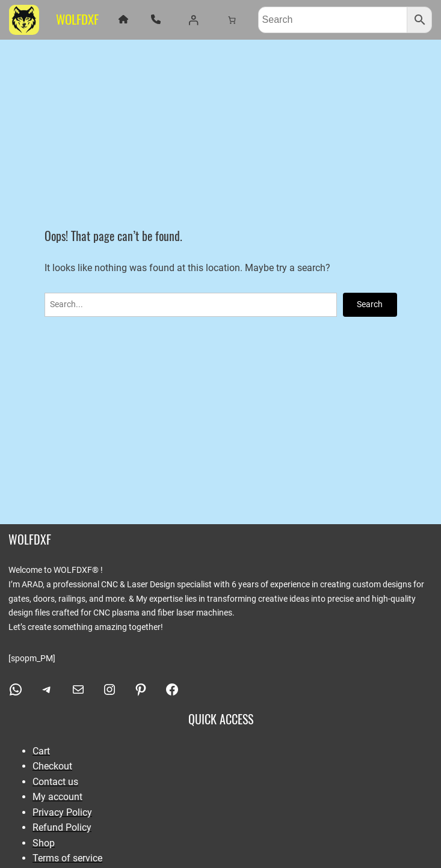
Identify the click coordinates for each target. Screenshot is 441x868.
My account (57, 797)
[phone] (156, 19)
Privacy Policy (62, 812)
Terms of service (67, 858)
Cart (41, 751)
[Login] (193, 20)
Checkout (52, 766)
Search (370, 304)
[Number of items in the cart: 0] (231, 20)
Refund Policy (62, 827)
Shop (44, 843)
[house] (123, 19)
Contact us (55, 782)
